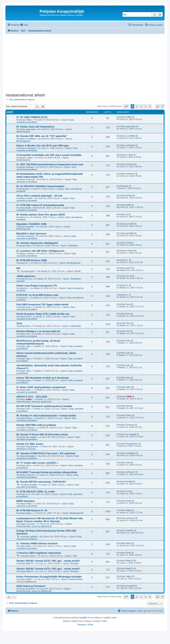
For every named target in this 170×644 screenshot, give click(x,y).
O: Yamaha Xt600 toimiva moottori (37, 543)
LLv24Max (31, 139)
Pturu (28, 326)
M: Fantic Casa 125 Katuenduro (35, 127)
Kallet (28, 208)
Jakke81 (34, 537)
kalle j (28, 390)
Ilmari (32, 556)
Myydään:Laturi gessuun (31, 233)
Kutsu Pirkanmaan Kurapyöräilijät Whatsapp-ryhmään (49, 577)
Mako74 (29, 563)
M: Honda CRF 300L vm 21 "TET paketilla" (42, 136)
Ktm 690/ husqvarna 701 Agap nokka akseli (42, 304)
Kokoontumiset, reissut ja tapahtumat (34, 402)
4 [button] (145, 106)
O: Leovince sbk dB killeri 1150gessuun (40, 251)
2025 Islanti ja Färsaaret (31, 586)
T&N (75, 556)
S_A (28, 494)
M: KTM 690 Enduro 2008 (31, 260)
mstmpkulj (31, 148)
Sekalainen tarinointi (26, 449)
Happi (28, 513)
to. (27, 263)
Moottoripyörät (23, 132)
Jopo (28, 346)
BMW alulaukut (26, 501)
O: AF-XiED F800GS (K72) (32, 117)
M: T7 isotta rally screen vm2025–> (37, 463)
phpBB (83, 618)
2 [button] (137, 106)
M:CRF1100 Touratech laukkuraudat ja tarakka (44, 406)
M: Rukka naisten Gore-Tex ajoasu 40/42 (41, 215)
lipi (27, 189)
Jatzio (28, 546)
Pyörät (77, 271)
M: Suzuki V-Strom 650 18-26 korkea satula (42, 434)
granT (33, 271)
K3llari (29, 120)
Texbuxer (30, 428)
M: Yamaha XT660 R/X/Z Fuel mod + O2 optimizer (46, 453)
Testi (19, 323)
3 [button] (141, 106)
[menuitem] (24, 25)
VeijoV (29, 579)
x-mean (29, 158)
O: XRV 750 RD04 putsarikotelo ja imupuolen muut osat (50, 164)
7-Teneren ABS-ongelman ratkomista (39, 553)
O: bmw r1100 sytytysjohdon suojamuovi (41, 387)
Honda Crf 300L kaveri (30, 444)
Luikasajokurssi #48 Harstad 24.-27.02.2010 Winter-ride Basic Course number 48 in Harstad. (50, 520)
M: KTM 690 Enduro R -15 (32, 510)
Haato (28, 504)
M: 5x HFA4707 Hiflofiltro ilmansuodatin (40, 186)
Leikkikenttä (75, 326)
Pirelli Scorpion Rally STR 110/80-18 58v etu (43, 314)
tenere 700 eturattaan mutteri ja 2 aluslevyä (42, 378)
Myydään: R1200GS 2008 (31, 224)
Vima (28, 246)
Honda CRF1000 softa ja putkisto (36, 425)
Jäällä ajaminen (26, 276)
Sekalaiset (73, 246)
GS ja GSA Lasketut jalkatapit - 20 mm (39, 196)
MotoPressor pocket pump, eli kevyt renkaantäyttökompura (38, 342)
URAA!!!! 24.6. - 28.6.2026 (32, 397)
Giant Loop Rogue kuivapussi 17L (37, 286)
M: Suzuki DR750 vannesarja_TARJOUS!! (41, 482)
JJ (27, 217)
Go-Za (29, 279)
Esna (28, 307)
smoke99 (30, 589)
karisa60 (30, 227)
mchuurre (30, 179)
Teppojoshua (32, 446)
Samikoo (30, 167)
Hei (18, 268)
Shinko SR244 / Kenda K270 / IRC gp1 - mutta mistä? (48, 561)
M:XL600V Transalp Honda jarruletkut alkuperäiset (47, 472)
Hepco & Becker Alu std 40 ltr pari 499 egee (43, 146)
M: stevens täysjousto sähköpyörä (37, 243)
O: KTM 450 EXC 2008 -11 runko (36, 492)
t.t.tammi (30, 253)
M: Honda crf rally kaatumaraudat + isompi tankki (46, 416)
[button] (126, 106)
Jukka (29, 399)
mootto (29, 198)
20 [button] (158, 106)
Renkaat (74, 563)
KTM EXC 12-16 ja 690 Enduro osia (37, 295)
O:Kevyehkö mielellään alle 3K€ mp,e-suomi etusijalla (49, 155)
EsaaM (33, 485)
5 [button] (150, 106)
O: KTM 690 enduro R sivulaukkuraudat (40, 205)
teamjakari (31, 456)
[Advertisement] (88, 63)
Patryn (29, 418)
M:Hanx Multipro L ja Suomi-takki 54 (38, 331)
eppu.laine (31, 129)
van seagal (31, 437)
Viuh (28, 334)
